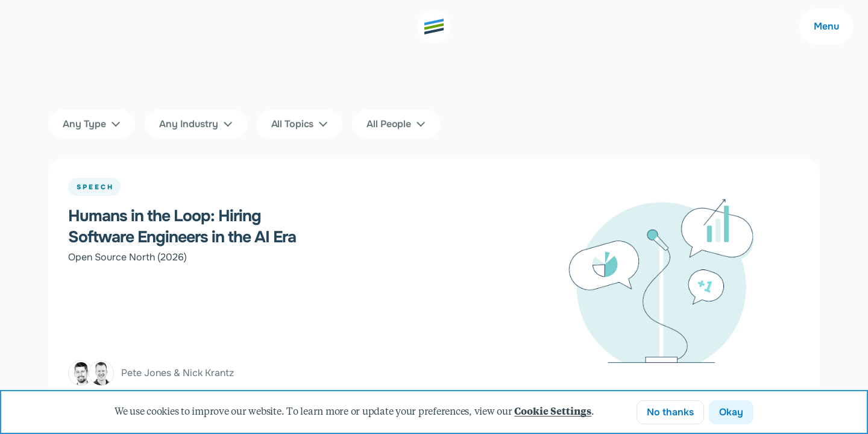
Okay (731, 412)
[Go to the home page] (434, 27)
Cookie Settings (553, 412)
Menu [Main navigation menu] (826, 26)
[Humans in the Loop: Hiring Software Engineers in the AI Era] (434, 282)
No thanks (670, 412)
